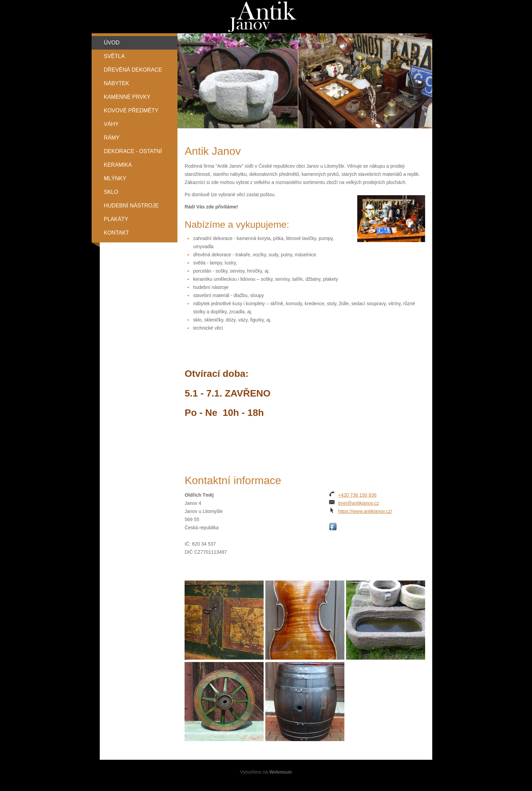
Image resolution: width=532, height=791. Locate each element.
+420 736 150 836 (357, 495)
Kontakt (116, 233)
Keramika (118, 165)
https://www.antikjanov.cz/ (365, 511)
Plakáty (116, 219)
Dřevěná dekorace (133, 70)
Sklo (111, 192)
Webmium (281, 772)
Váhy (111, 124)
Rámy (112, 138)
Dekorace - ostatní (133, 151)
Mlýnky (115, 178)
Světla (114, 56)
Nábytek (117, 83)
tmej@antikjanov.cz (358, 503)
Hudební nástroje (131, 206)
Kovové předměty (131, 111)
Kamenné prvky (127, 97)
